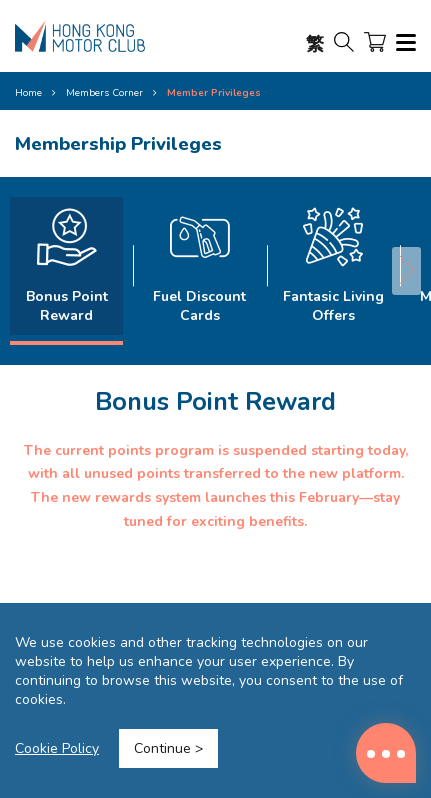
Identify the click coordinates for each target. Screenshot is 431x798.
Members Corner (104, 93)
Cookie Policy (57, 748)
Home (28, 93)
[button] (406, 271)
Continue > (168, 748)
